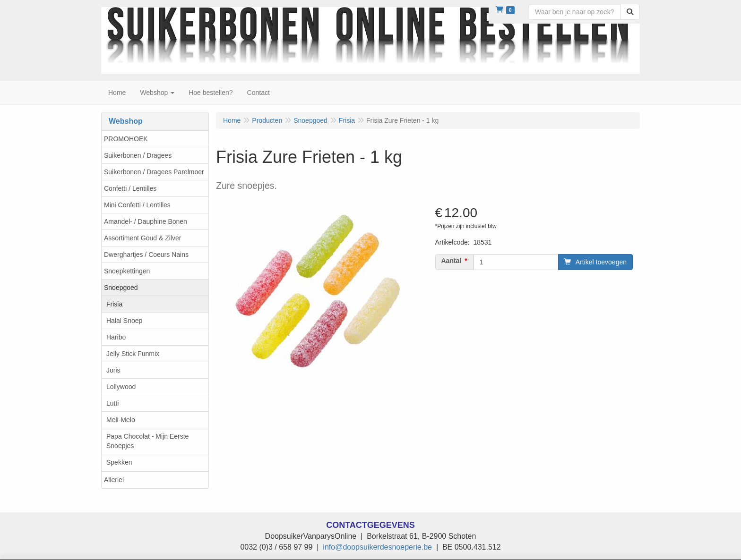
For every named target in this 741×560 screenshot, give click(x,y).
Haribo (116, 337)
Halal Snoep (124, 321)
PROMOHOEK (126, 139)
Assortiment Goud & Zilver (142, 238)
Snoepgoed (121, 288)
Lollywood (121, 387)
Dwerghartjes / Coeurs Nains (146, 255)
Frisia (114, 304)
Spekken (119, 462)
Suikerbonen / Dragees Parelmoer (154, 172)
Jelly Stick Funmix (133, 354)
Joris (113, 370)
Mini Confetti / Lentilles (137, 205)
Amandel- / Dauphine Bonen (146, 221)
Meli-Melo (121, 420)
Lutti (112, 403)
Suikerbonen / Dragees (138, 155)
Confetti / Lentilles (130, 188)
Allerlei (114, 480)
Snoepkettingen (127, 271)
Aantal (452, 261)
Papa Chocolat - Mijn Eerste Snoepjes (147, 441)
